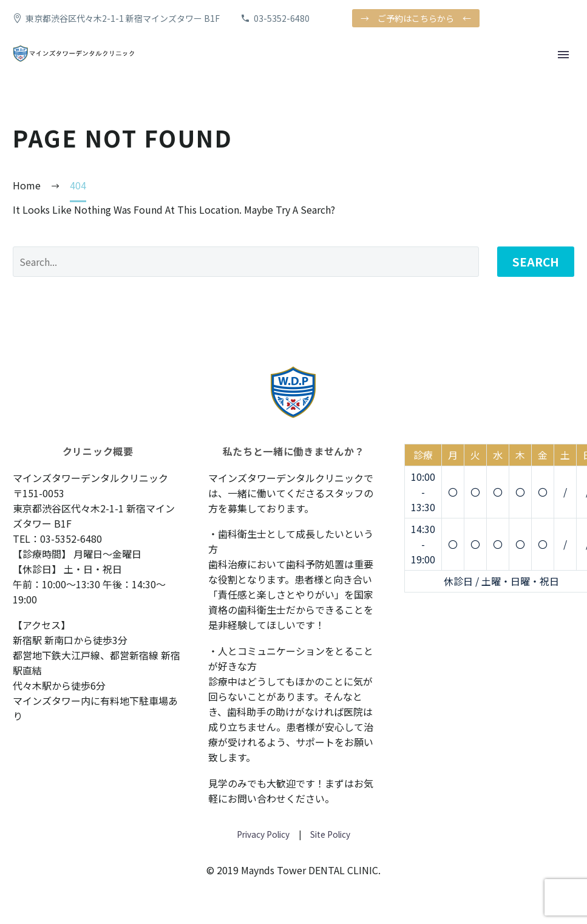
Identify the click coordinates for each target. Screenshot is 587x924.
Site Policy (329, 834)
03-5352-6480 (282, 18)
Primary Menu (563, 55)
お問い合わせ (257, 798)
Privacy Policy (263, 834)
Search (536, 261)
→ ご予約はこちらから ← (416, 18)
